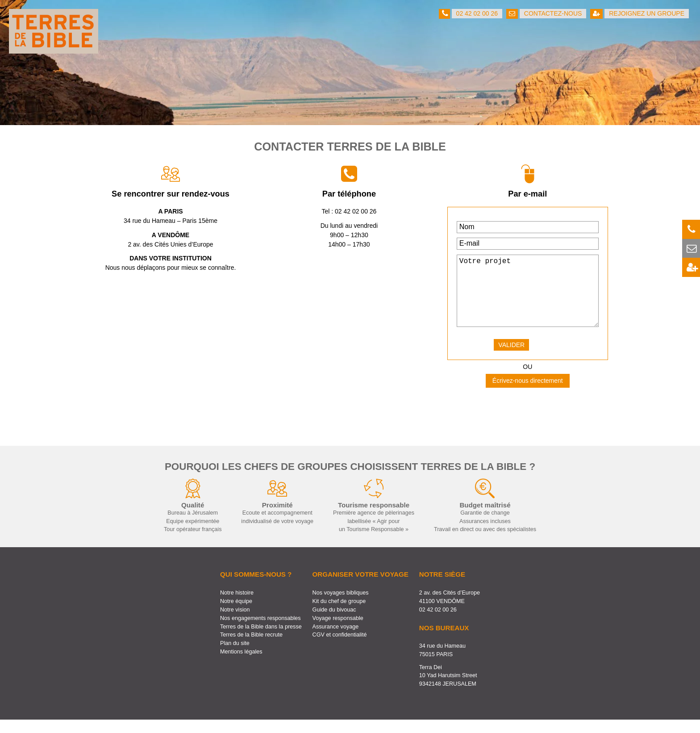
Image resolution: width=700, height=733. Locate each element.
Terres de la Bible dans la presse (261, 640)
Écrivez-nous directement (528, 394)
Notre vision (235, 623)
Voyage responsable (338, 632)
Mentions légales (241, 665)
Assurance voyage (336, 640)
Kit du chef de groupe (339, 615)
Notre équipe (236, 615)
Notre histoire (237, 606)
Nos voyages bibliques (341, 606)
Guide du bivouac (334, 623)
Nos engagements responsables (260, 632)
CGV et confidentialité (340, 648)
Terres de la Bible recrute (251, 648)
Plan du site (235, 657)
